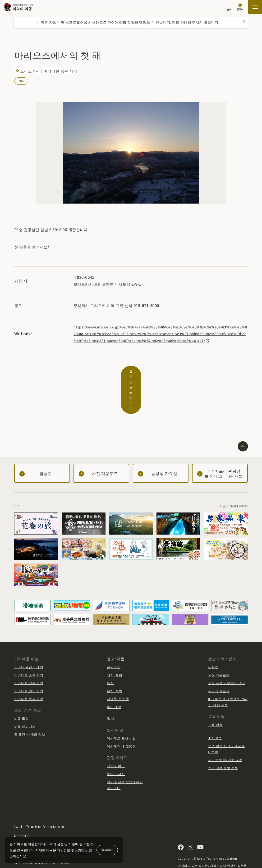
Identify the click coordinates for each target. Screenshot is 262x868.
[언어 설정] (240, 7)
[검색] (229, 7)
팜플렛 (213, 640)
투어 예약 (114, 679)
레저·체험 (114, 648)
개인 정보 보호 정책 (223, 740)
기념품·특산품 (118, 672)
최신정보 (215, 711)
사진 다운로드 (219, 648)
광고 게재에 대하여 (233, 479)
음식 (110, 656)
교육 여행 (215, 697)
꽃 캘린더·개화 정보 (30, 707)
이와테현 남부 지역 (29, 656)
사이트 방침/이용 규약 (225, 733)
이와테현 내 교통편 (121, 719)
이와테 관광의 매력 (29, 640)
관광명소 (114, 640)
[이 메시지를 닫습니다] (244, 22)
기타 (21, 81)
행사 (111, 691)
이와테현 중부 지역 (29, 648)
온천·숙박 (114, 664)
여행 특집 (21, 691)
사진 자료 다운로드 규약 (227, 656)
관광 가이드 (116, 739)
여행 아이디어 (25, 699)
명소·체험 (116, 631)
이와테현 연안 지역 (29, 664)
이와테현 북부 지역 (29, 672)
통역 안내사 (116, 746)
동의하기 (107, 850)
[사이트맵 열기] (255, 7)
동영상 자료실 (219, 664)
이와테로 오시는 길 (121, 711)
